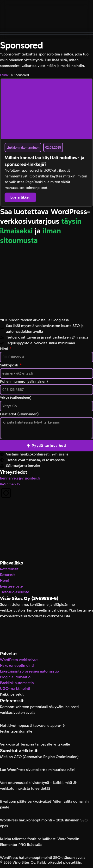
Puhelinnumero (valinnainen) (24, 381)
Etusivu (5, 75)
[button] (46, 33)
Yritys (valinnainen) (16, 398)
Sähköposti (10, 365)
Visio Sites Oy (23, 862)
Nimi (4, 349)
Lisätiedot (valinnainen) (19, 414)
